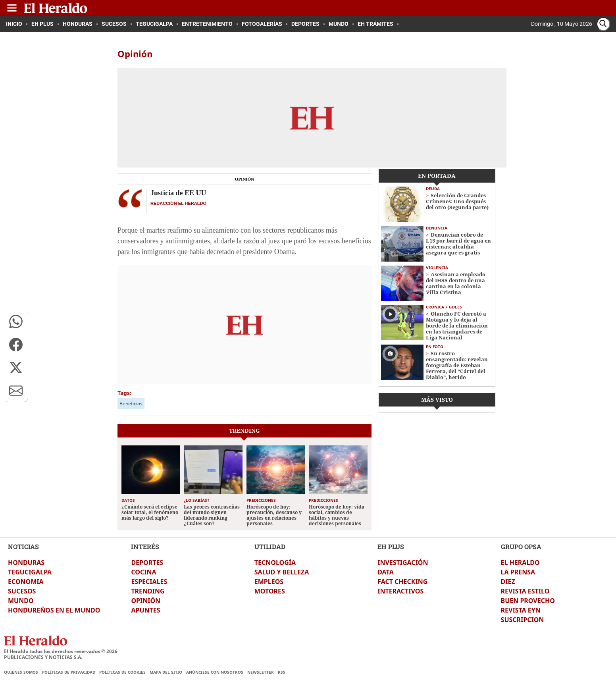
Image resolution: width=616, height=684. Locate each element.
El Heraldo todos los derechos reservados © (61, 651)
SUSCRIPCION (523, 620)
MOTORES (270, 591)
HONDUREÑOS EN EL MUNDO (54, 610)
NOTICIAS (23, 546)
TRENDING (148, 591)
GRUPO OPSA (521, 546)
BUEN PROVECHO (528, 601)
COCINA (143, 572)
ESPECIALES (149, 582)
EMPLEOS (269, 582)
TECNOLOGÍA (275, 563)
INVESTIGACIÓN (403, 563)
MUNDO (21, 601)
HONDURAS (26, 563)
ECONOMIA (26, 582)
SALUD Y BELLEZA (282, 572)
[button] (16, 322)
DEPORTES (147, 563)
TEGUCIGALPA (30, 572)
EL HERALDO (520, 563)
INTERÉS (145, 546)
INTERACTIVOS (400, 591)
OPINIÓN (146, 601)
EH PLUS (391, 546)
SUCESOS (22, 591)
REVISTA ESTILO (525, 591)
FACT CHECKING (402, 582)
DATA (386, 572)
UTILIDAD (270, 546)
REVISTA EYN (521, 610)
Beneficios (131, 404)
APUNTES (145, 610)
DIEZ (508, 582)
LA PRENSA (518, 572)
